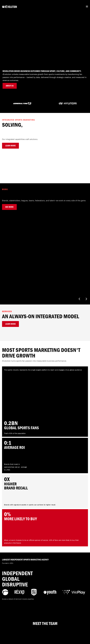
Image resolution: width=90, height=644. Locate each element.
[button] (79, 299)
